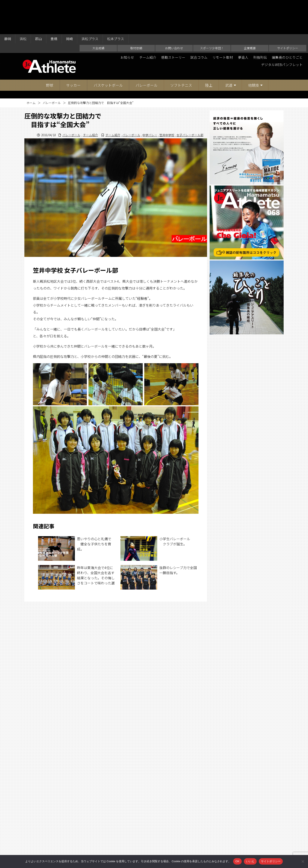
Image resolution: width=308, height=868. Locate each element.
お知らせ (126, 23)
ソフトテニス (181, 51)
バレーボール (147, 51)
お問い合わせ (174, 14)
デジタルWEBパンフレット (282, 31)
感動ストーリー (173, 23)
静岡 (8, 5)
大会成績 (98, 14)
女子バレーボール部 (190, 101)
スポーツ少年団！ (212, 14)
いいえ (250, 861)
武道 (229, 51)
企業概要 (250, 14)
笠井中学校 (167, 101)
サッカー (73, 51)
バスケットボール (108, 51)
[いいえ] (303, 861)
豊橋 (55, 5)
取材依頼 (136, 14)
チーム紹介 (147, 23)
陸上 (209, 51)
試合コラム (198, 23)
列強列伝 (260, 23)
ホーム (31, 69)
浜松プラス (91, 5)
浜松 (23, 5)
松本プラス (117, 5)
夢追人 (243, 23)
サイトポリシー (288, 14)
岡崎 (70, 5)
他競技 (254, 51)
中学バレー (150, 101)
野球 (50, 51)
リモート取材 (222, 23)
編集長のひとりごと (287, 23)
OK (237, 861)
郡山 (39, 5)
